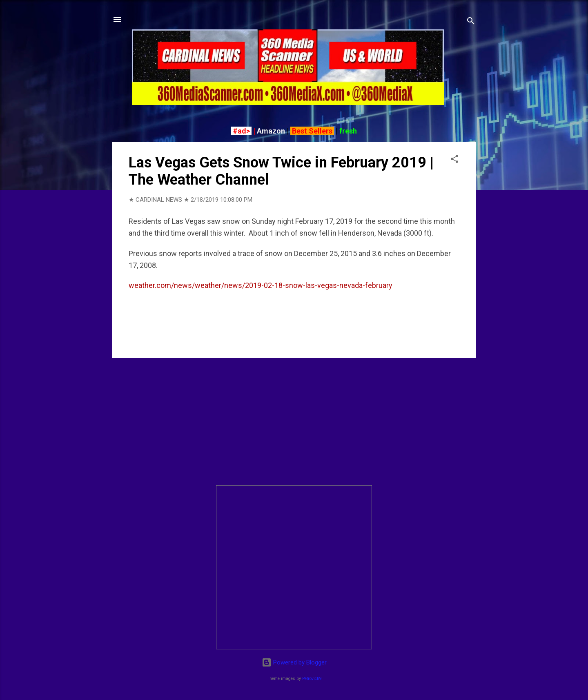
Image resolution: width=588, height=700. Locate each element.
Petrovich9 (312, 679)
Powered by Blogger (294, 662)
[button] (454, 160)
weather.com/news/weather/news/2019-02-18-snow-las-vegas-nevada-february (261, 285)
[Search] (471, 22)
